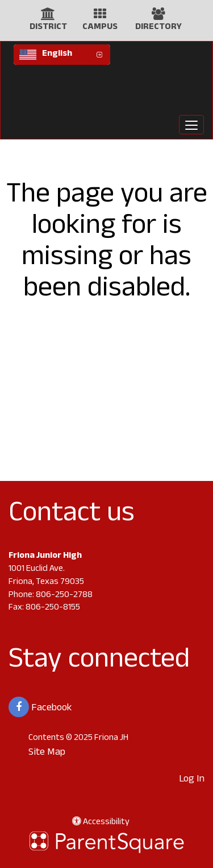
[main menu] (191, 125)
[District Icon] (48, 17)
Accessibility (101, 823)
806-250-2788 (64, 596)
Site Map (47, 753)
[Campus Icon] (100, 17)
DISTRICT (48, 28)
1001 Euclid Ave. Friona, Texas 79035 (46, 576)
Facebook (40, 707)
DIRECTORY (158, 28)
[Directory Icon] (158, 17)
